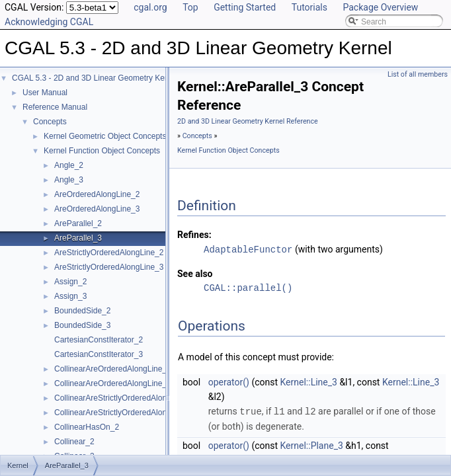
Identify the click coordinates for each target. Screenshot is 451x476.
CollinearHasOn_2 (87, 427)
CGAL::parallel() (248, 287)
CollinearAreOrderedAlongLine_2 (113, 369)
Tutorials (309, 7)
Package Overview (380, 7)
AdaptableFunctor (248, 249)
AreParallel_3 (78, 238)
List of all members (418, 74)
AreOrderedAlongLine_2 (97, 194)
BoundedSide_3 (82, 325)
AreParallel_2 (78, 223)
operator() (229, 381)
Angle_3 (69, 180)
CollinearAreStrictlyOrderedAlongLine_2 (125, 398)
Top (190, 7)
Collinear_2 (74, 442)
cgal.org (150, 7)
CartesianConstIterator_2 (99, 340)
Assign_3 (70, 296)
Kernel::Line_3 (309, 381)
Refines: (194, 235)
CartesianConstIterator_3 (99, 354)
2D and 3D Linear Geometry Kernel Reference (248, 121)
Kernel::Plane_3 (312, 444)
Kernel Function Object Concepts (102, 151)
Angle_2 (69, 165)
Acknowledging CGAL (49, 22)
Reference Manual (55, 107)
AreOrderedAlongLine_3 (97, 209)
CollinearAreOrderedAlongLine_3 (113, 383)
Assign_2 (70, 282)
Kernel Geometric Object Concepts (105, 136)
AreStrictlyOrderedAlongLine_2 (109, 253)
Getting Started (245, 7)
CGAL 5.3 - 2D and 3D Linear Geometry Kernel (95, 78)
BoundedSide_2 (82, 311)
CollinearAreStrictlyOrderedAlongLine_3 (125, 413)
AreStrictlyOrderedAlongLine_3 (109, 267)
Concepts (50, 122)
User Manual (45, 93)
